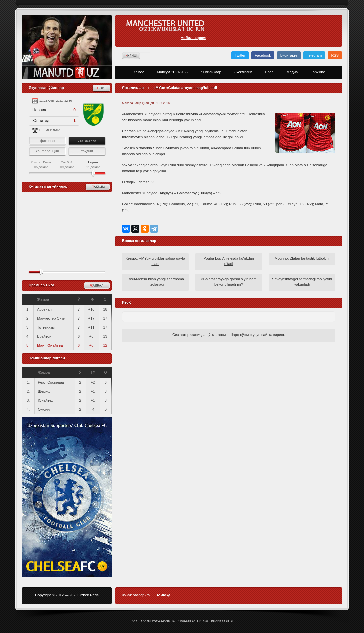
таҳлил (87, 151)
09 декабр (67, 165)
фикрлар (47, 141)
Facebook (263, 55)
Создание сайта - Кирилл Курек (182, 621)
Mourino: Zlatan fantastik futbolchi (302, 258)
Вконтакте (289, 55)
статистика (87, 140)
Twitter (240, 55)
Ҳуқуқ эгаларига (136, 595)
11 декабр (93, 165)
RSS (335, 55)
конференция (47, 151)
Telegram (314, 55)
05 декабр (41, 165)
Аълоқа (163, 595)
